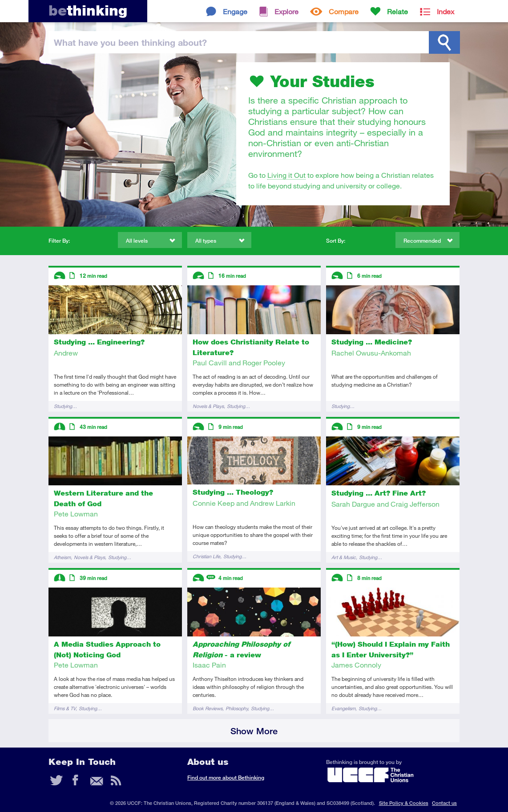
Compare (344, 11)
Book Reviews (208, 708)
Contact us (444, 803)
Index (446, 11)
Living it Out (286, 175)
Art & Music (344, 557)
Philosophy (237, 708)
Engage (235, 11)
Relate (397, 11)
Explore (286, 11)
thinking (88, 10)
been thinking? (130, 42)
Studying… (65, 406)
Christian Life (206, 556)
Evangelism (343, 708)
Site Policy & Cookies (404, 803)
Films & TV (65, 708)
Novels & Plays (208, 406)
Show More (254, 731)
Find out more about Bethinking (226, 778)
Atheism (62, 557)
